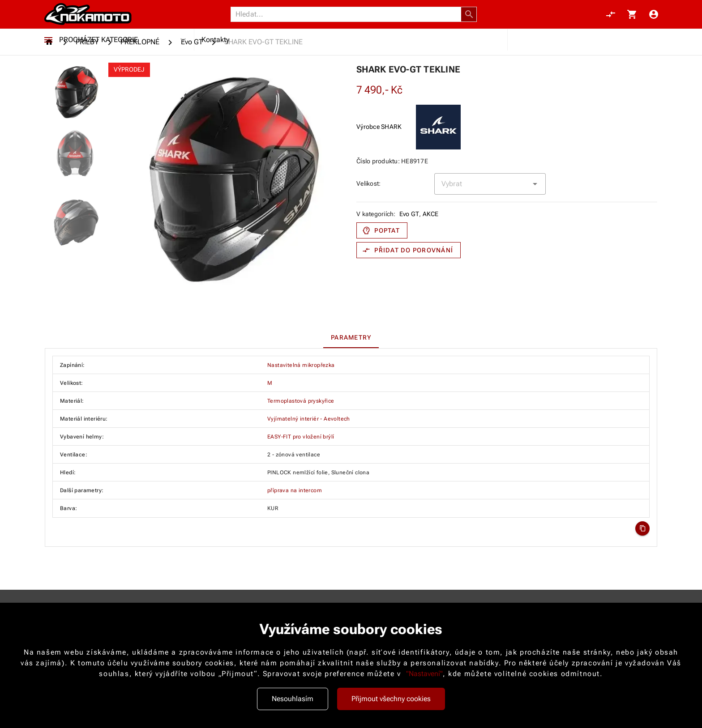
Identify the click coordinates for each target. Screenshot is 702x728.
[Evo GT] (192, 78)
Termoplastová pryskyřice (301, 437)
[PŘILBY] (87, 78)
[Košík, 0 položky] (632, 19)
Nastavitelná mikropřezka (301, 401)
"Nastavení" (424, 674)
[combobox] (490, 220)
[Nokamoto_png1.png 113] (88, 19)
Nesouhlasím (293, 699)
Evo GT (409, 250)
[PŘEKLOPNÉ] (140, 78)
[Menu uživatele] (654, 19)
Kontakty (215, 53)
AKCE (431, 250)
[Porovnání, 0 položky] (611, 19)
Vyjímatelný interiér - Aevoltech (309, 455)
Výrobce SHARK (379, 162)
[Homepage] (50, 78)
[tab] (351, 373)
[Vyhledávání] (348, 19)
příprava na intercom (295, 526)
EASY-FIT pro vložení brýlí (301, 473)
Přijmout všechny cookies (391, 699)
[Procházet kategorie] (48, 53)
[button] (469, 19)
